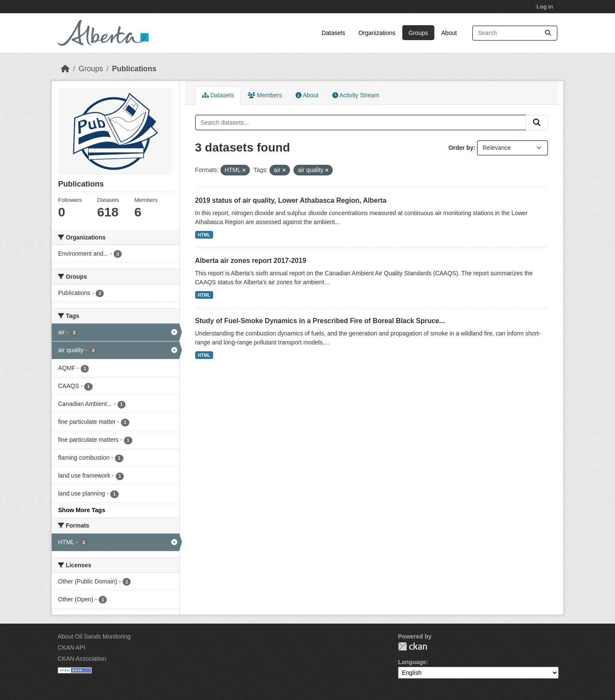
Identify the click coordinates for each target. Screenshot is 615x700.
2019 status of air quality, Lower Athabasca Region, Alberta (291, 200)
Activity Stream (356, 95)
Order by (461, 148)
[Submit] (548, 33)
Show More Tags (82, 510)
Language (412, 662)
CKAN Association (82, 659)
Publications (134, 69)
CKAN (413, 646)
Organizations (377, 33)
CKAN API (72, 647)
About (449, 33)
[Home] (65, 69)
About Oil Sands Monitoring (94, 636)
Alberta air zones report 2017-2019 (251, 261)
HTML (204, 235)
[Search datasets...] (515, 33)
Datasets (333, 33)
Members (265, 95)
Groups (418, 33)
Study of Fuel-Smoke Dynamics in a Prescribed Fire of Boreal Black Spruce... (320, 321)
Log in (545, 7)
